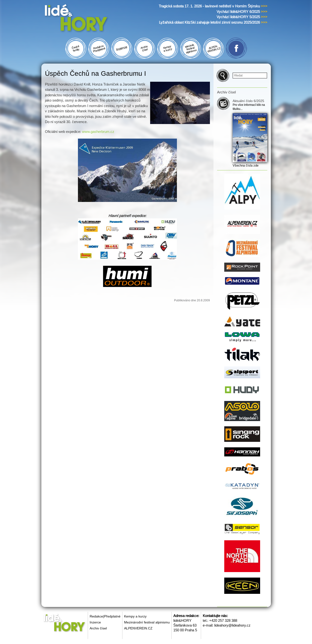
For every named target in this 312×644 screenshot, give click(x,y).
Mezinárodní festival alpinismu (147, 622)
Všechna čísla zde (246, 165)
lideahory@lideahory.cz (232, 625)
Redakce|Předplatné (105, 616)
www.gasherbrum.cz (98, 132)
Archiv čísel (98, 628)
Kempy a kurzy (135, 616)
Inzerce (95, 622)
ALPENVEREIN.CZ (138, 628)
